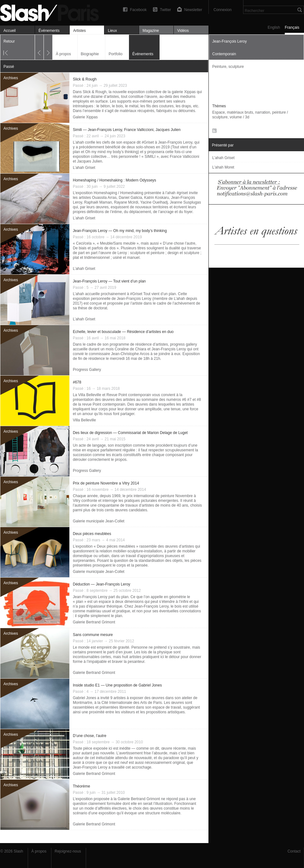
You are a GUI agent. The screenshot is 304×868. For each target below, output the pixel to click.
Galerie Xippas (85, 117)
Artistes (79, 31)
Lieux (112, 31)
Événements (49, 31)
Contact (294, 851)
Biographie (90, 54)
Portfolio (115, 54)
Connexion (222, 10)
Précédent (39, 47)
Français (292, 27)
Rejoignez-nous (68, 851)
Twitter (165, 10)
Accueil (10, 31)
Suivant (48, 47)
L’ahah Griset (84, 168)
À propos (63, 54)
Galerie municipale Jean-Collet (99, 521)
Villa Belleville (84, 420)
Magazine (151, 31)
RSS (213, 132)
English (274, 27)
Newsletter (193, 10)
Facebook (138, 10)
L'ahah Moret (223, 167)
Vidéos (183, 31)
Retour (9, 41)
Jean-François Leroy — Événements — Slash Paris (52, 12)
